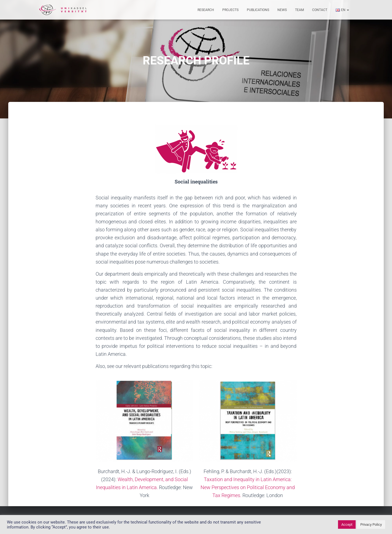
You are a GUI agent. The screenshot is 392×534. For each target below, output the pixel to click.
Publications (258, 10)
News (282, 10)
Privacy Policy (371, 524)
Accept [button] (347, 524)
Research (206, 10)
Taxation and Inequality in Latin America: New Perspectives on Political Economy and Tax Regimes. (248, 487)
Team (299, 10)
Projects (230, 10)
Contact (320, 10)
